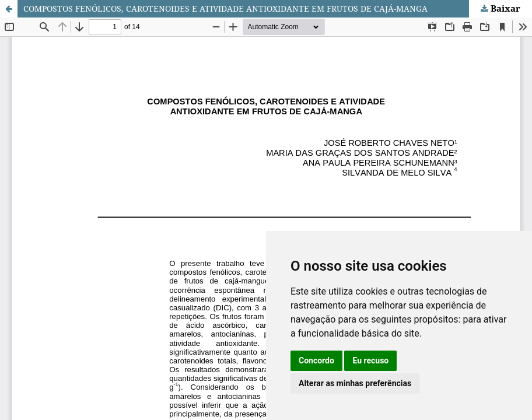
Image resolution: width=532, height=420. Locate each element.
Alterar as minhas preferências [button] (355, 383)
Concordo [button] (316, 360)
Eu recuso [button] (370, 360)
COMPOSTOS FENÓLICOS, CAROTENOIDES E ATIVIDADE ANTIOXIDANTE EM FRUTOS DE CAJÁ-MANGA (225, 8)
